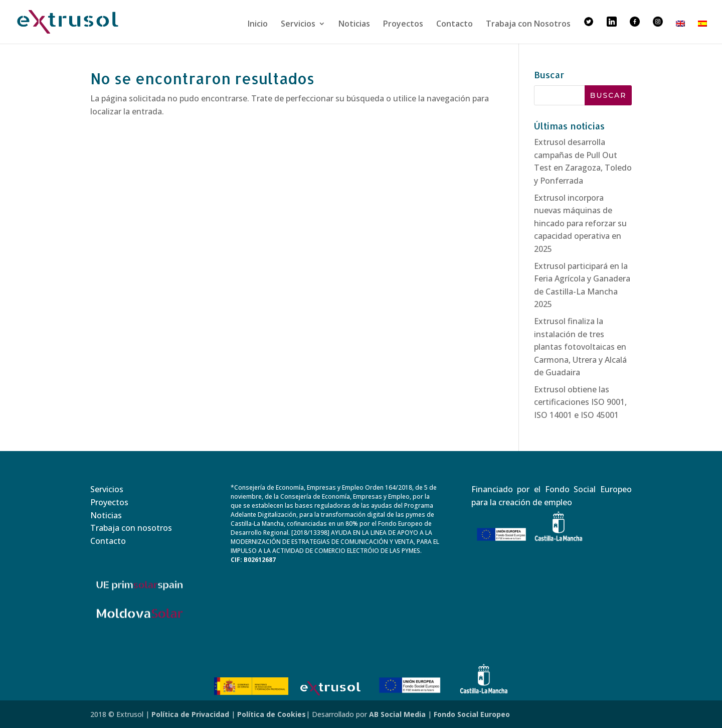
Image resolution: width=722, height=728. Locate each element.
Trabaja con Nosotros (528, 25)
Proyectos (403, 25)
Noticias (354, 25)
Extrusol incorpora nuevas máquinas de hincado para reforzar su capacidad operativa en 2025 (580, 223)
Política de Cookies (272, 714)
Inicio (258, 25)
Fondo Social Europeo (472, 714)
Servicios (298, 25)
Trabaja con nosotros (131, 528)
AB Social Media (397, 714)
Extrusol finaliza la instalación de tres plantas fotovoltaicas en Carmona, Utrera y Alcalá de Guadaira (580, 347)
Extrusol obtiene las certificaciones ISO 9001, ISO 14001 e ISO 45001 (580, 402)
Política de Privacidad (190, 714)
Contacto (455, 25)
